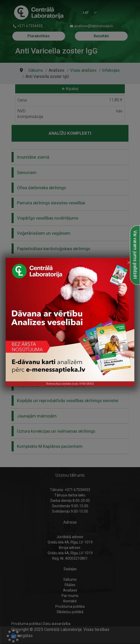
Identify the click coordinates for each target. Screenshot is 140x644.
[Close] (129, 262)
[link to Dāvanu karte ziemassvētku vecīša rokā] (70, 322)
